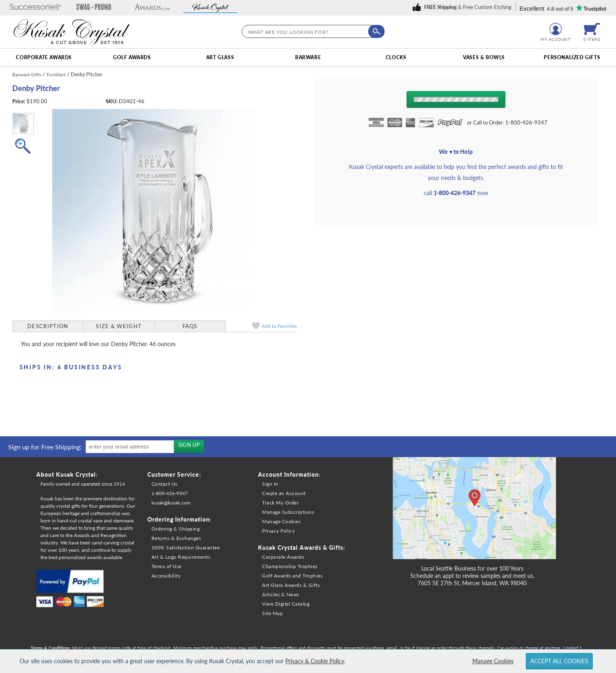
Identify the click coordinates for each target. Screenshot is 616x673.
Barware (308, 57)
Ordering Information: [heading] (180, 519)
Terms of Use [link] (167, 566)
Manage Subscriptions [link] (288, 512)
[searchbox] (311, 31)
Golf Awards (132, 57)
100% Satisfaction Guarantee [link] (186, 548)
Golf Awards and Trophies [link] (292, 576)
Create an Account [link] (284, 493)
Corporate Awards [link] (283, 557)
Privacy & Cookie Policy (315, 661)
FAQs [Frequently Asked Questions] (190, 326)
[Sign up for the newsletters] (189, 446)
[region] (104, 447)
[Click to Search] (376, 31)
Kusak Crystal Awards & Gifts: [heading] (302, 548)
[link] (464, 7)
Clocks (396, 57)
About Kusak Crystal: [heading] (67, 474)
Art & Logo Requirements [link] (181, 557)
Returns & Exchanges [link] (176, 538)
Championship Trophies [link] (290, 566)
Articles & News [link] (281, 594)
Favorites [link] (279, 326)
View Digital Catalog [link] (286, 604)
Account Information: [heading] (289, 474)
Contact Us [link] (165, 484)
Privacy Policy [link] (278, 531)
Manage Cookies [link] (281, 521)
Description (48, 326)
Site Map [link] (272, 613)
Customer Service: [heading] (174, 474)
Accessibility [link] (166, 576)
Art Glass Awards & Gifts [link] (291, 585)
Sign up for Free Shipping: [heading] (45, 447)
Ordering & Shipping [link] (176, 529)
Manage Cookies (493, 661)
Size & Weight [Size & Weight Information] (119, 326)
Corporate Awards (44, 57)
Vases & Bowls (484, 57)
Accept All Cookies (559, 661)
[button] (35, 8)
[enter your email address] (130, 447)
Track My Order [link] (280, 503)
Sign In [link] (270, 484)
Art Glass (220, 57)
